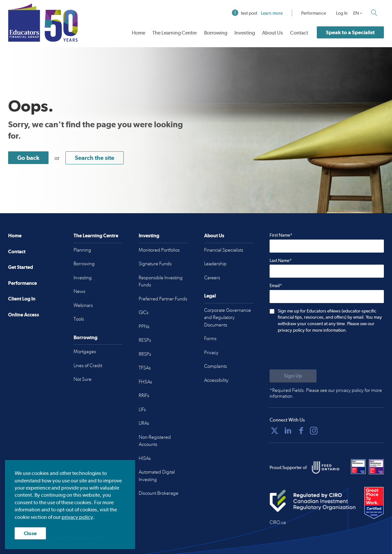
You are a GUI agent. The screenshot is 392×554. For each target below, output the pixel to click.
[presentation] (319, 352)
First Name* (281, 235)
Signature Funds (155, 264)
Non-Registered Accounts (155, 441)
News (79, 291)
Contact (299, 33)
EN (356, 13)
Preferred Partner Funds (163, 299)
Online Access (24, 315)
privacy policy (77, 517)
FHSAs (145, 382)
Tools (79, 319)
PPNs (144, 326)
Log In (342, 13)
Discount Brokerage (159, 493)
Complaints (216, 366)
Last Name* (281, 260)
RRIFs (144, 395)
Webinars (83, 305)
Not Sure (83, 379)
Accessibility (216, 380)
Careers (212, 278)
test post (257, 13)
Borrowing (216, 33)
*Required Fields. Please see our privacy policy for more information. (326, 393)
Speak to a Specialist (350, 32)
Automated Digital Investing (157, 476)
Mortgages (85, 352)
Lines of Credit (88, 366)
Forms (210, 339)
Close (30, 533)
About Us (273, 33)
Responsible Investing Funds (161, 281)
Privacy (211, 353)
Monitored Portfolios (159, 250)
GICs (144, 312)
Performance (314, 13)
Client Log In (22, 299)
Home (139, 33)
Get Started (21, 267)
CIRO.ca (278, 522)
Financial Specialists (224, 250)
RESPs (145, 340)
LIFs (142, 409)
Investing (245, 33)
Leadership (215, 264)
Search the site (95, 158)
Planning (82, 250)
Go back (28, 158)
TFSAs (145, 368)
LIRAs (144, 423)
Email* (276, 285)
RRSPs (145, 354)
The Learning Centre (175, 33)
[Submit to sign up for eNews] (293, 376)
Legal (210, 296)
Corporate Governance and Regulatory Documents (228, 318)
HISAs (145, 458)
